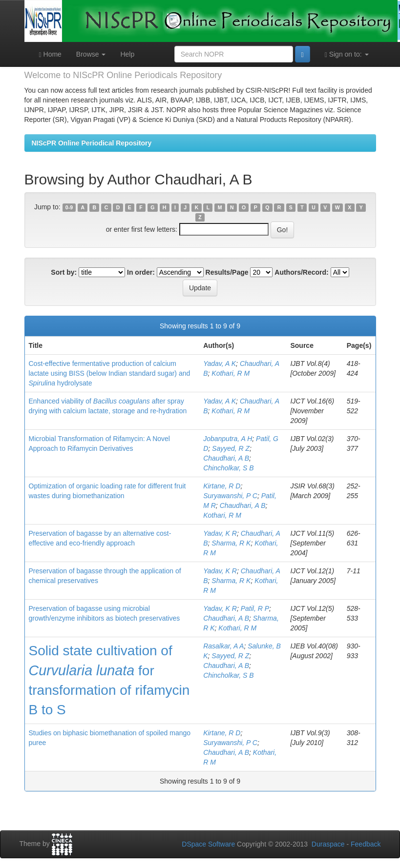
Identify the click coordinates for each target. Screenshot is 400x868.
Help (127, 54)
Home (50, 54)
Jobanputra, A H (228, 439)
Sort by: (64, 272)
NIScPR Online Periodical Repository (92, 143)
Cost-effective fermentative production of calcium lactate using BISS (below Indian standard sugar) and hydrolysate (110, 373)
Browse (91, 54)
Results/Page (227, 272)
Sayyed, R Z (231, 448)
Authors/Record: (301, 272)
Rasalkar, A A (223, 646)
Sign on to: (347, 54)
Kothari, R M (231, 373)
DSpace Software (208, 844)
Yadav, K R (220, 533)
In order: (141, 272)
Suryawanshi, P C (230, 496)
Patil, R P (255, 608)
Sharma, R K (231, 543)
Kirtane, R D (222, 486)
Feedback (366, 844)
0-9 (69, 207)
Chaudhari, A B (226, 458)
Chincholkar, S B (229, 468)
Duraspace (328, 844)
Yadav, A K (220, 363)
